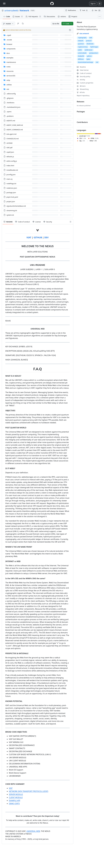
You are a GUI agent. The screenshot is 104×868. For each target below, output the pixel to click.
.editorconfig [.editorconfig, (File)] (11, 94)
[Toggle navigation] (4, 4)
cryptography (82, 38)
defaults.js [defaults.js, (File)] (10, 157)
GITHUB (38, 237)
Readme (81, 67)
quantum (81, 44)
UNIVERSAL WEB (33, 831)
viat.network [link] (84, 33)
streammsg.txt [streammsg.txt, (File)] (12, 210)
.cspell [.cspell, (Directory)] (9, 35)
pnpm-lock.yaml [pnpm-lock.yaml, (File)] (12, 197)
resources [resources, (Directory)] (10, 71)
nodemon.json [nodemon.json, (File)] (12, 188)
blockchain (90, 44)
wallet (80, 50)
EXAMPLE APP (15, 800)
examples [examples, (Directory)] (10, 58)
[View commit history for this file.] (70, 30)
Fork (84, 10)
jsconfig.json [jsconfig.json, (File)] (11, 175)
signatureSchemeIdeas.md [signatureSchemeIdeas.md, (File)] (16, 206)
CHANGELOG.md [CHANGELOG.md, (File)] (13, 139)
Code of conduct (84, 73)
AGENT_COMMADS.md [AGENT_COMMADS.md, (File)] (15, 130)
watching (83, 89)
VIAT (29, 237)
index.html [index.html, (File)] (10, 166)
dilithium (81, 59)
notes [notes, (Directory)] (9, 67)
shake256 (81, 56)
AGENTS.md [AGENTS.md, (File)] (11, 121)
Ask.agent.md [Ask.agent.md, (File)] (11, 134)
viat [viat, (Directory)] (8, 89)
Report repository (83, 96)
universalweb (11, 10)
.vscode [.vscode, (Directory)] (9, 40)
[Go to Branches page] (18, 24)
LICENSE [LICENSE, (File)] (9, 143)
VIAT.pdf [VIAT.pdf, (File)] (9, 148)
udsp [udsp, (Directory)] (8, 80)
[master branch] (8, 24)
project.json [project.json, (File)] (11, 201)
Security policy (83, 76)
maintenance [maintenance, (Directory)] (11, 62)
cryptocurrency (83, 47)
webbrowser (89, 50)
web (91, 38)
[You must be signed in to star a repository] (96, 10)
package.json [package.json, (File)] (11, 193)
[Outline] (70, 222)
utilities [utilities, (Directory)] (9, 85)
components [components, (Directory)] (11, 49)
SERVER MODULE (16, 794)
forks (81, 92)
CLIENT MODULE (16, 797)
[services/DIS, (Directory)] (11, 76)
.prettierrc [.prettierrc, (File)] (10, 116)
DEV (46, 237)
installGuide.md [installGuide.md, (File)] (12, 170)
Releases (81, 102)
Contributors (82, 122)
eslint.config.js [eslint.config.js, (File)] (12, 161)
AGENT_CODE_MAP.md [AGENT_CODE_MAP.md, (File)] (15, 125)
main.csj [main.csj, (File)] (9, 179)
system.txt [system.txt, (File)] (10, 215)
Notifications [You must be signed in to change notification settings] (71, 10)
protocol (89, 41)
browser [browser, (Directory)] (9, 44)
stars (81, 86)
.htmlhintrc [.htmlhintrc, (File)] (10, 103)
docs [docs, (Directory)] (8, 53)
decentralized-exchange (85, 62)
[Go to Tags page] (23, 24)
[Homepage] (52, 4)
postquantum (94, 53)
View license (83, 70)
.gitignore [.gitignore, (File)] (10, 98)
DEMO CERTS (14, 804)
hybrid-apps (94, 47)
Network (24, 10)
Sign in (93, 4)
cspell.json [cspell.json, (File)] (10, 152)
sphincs (89, 56)
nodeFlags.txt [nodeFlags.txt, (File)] (11, 184)
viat (97, 62)
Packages (81, 112)
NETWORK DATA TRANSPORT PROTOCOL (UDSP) (29, 791)
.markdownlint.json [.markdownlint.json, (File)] (13, 107)
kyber (88, 59)
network (81, 41)
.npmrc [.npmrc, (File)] (9, 112)
